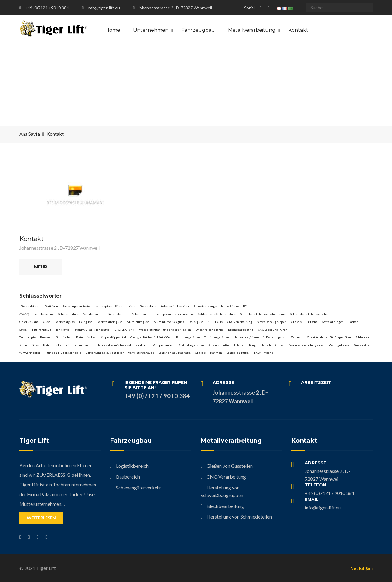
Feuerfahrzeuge (205, 306)
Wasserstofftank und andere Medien (165, 330)
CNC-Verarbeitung (240, 322)
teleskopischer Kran (175, 306)
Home (113, 30)
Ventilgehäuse (339, 345)
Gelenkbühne (31, 306)
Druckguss (196, 322)
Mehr (41, 267)
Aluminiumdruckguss (169, 322)
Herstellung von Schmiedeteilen (239, 517)
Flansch (266, 345)
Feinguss (86, 322)
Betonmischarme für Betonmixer (66, 345)
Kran (132, 306)
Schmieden (64, 337)
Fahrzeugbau (198, 30)
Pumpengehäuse (188, 337)
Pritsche (312, 322)
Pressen (46, 337)
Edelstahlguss (65, 322)
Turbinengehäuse (217, 337)
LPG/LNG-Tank (125, 330)
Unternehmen (151, 30)
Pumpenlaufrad (164, 345)
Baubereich (128, 477)
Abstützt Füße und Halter (227, 345)
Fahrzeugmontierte (76, 306)
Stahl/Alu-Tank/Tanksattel (93, 330)
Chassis (296, 322)
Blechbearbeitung (241, 330)
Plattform (51, 306)
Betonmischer (86, 337)
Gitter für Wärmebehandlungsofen (300, 345)
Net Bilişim (361, 568)
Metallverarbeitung (252, 30)
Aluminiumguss (138, 322)
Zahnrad (297, 337)
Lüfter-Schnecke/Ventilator (105, 353)
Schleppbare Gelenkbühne (217, 314)
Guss (47, 322)
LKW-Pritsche (263, 353)
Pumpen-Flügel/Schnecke (63, 353)
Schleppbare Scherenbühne (175, 314)
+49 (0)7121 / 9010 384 (47, 8)
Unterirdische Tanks (209, 330)
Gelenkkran (148, 306)
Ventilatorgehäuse (141, 353)
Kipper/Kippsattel (113, 337)
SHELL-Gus (215, 322)
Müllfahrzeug (42, 330)
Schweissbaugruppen (272, 322)
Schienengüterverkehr (139, 488)
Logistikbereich (132, 466)
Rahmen (216, 353)
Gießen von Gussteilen (230, 466)
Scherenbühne (68, 314)
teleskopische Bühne (109, 306)
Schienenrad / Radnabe (175, 353)
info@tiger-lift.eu (104, 8)
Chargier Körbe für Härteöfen (151, 337)
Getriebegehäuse (191, 345)
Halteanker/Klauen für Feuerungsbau (260, 337)
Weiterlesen (41, 518)
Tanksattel (63, 330)
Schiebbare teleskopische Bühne (263, 314)
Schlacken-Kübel (238, 353)
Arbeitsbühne (141, 314)
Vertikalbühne (93, 314)
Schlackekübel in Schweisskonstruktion (121, 345)
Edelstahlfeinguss (109, 322)
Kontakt (298, 30)
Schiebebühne (44, 314)
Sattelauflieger (333, 322)
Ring (252, 345)
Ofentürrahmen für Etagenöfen (329, 337)
